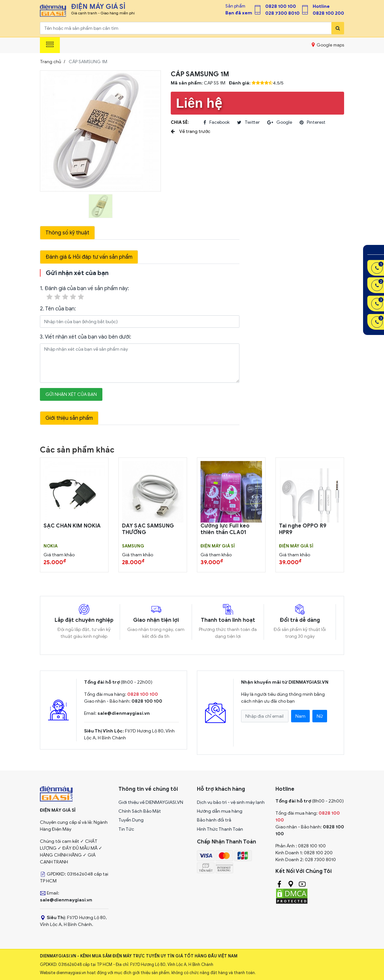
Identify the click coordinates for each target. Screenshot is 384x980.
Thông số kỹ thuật (67, 233)
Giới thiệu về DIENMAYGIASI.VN (151, 802)
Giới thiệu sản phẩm (69, 418)
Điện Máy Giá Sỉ (218, 546)
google (280, 122)
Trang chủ (51, 62)
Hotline (321, 6)
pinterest (313, 122)
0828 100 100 (281, 6)
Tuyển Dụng (131, 820)
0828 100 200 (328, 13)
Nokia (51, 546)
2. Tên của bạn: (58, 309)
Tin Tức (126, 829)
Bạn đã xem (239, 13)
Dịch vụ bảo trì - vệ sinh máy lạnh (231, 802)
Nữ (320, 716)
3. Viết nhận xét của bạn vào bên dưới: (86, 337)
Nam (300, 716)
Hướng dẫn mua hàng (220, 811)
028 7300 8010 (282, 13)
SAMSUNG (133, 546)
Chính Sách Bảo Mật (140, 811)
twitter (248, 122)
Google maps (328, 45)
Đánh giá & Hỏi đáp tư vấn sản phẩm (89, 257)
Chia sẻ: (180, 122)
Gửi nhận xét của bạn (71, 394)
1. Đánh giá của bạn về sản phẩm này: (84, 293)
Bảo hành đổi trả (214, 820)
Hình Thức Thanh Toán (220, 829)
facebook (217, 122)
